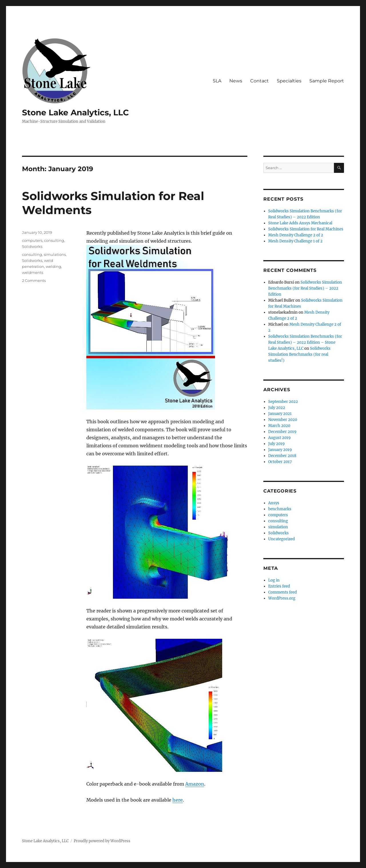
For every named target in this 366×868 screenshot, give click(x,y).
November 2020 (283, 420)
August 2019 (280, 438)
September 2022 (283, 402)
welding (53, 266)
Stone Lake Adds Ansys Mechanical (300, 223)
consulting (54, 240)
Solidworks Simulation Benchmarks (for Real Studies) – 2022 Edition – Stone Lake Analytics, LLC (305, 342)
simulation (278, 527)
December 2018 (282, 456)
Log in (274, 580)
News (236, 81)
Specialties (289, 81)
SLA (217, 81)
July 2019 (277, 444)
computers (32, 240)
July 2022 (277, 408)
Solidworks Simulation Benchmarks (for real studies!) (299, 354)
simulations (55, 254)
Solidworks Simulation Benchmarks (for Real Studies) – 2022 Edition (305, 288)
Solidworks (32, 246)
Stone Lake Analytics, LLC (75, 112)
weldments (33, 272)
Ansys (274, 503)
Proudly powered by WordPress (102, 841)
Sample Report (327, 81)
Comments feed (283, 592)
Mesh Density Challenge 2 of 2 (296, 235)
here (178, 800)
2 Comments (34, 280)
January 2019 (280, 450)
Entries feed (279, 586)
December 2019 (282, 432)
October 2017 (280, 462)
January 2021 (280, 414)
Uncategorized (282, 539)
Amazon (195, 784)
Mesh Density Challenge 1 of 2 (295, 241)
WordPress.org (282, 598)
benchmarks (280, 509)
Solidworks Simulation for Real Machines (306, 229)
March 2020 (279, 426)
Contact (259, 81)
